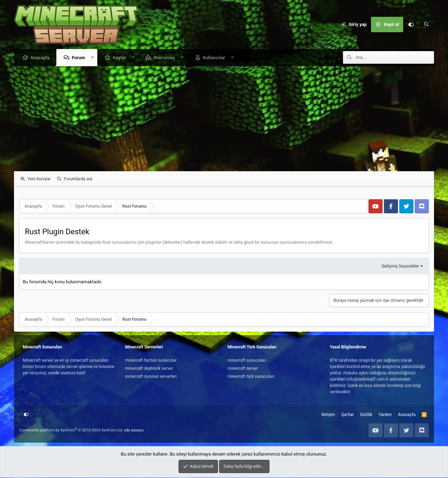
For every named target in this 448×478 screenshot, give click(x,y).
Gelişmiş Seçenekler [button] (400, 266)
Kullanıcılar (216, 58)
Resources (166, 58)
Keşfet (121, 58)
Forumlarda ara (78, 179)
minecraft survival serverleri (151, 377)
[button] (94, 58)
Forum (80, 58)
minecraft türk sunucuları (251, 377)
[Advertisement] (224, 119)
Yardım (385, 415)
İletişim (328, 415)
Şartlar (347, 415)
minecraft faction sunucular (151, 361)
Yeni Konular (39, 179)
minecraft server (243, 369)
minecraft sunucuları (247, 361)
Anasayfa (42, 58)
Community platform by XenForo (71, 431)
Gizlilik (366, 415)
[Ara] (426, 25)
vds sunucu (134, 431)
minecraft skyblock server (149, 369)
